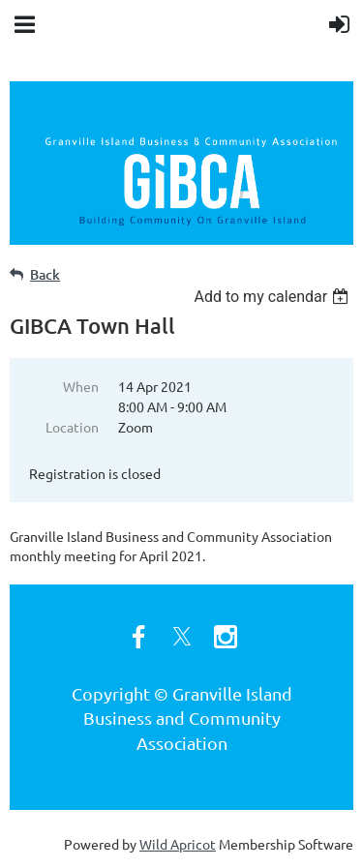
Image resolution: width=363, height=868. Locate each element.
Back (45, 274)
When (81, 386)
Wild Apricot (178, 844)
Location (72, 427)
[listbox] (273, 297)
